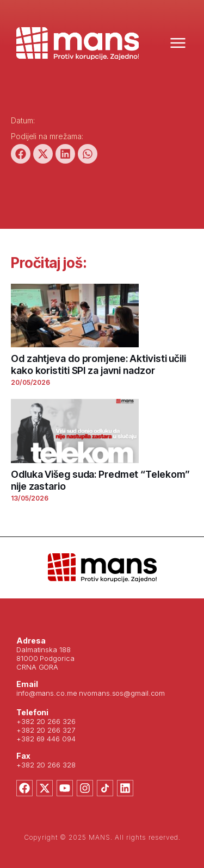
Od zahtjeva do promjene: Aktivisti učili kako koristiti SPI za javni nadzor (98, 364)
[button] (21, 154)
